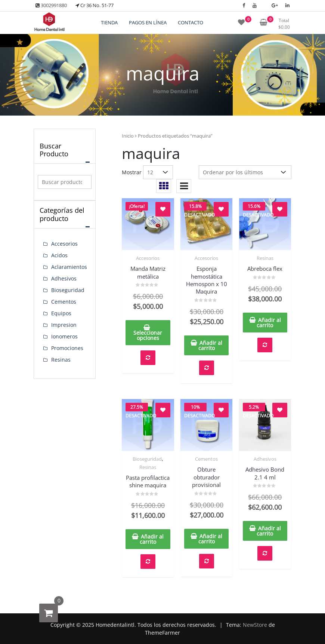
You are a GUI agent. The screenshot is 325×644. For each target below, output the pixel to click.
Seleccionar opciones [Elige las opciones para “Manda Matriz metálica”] (148, 335)
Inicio (128, 136)
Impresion (64, 325)
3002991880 (51, 5)
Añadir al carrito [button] (211, 345)
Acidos (59, 255)
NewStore (255, 625)
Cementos (206, 459)
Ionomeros (64, 336)
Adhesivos (265, 459)
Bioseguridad (147, 459)
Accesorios (148, 258)
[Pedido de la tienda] (245, 172)
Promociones (67, 348)
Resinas (265, 258)
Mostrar (132, 172)
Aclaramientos (69, 267)
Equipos (61, 313)
